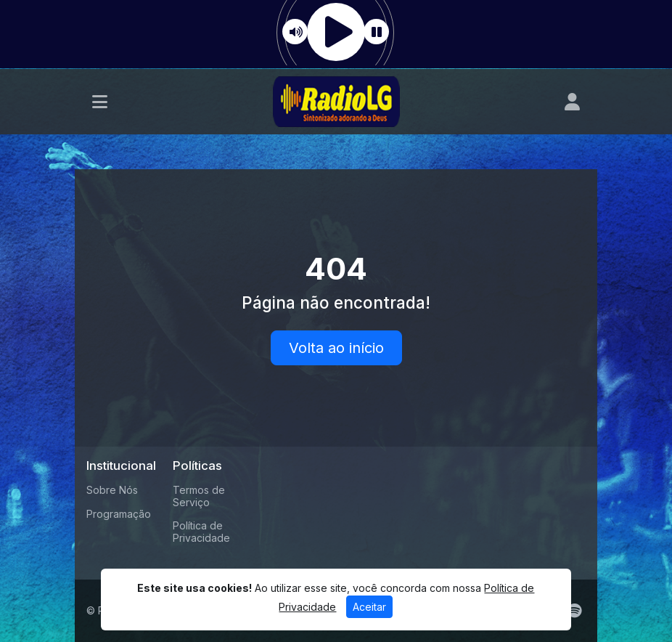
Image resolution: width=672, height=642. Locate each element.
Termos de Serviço (199, 496)
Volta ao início (336, 348)
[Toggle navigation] (100, 102)
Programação (119, 514)
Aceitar (369, 607)
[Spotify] (574, 611)
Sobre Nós (112, 490)
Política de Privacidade (201, 532)
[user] (572, 102)
